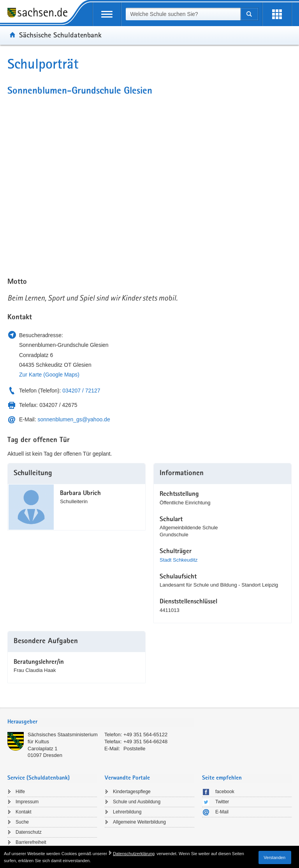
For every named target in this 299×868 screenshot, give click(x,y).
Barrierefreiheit (31, 842)
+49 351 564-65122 (145, 735)
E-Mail (222, 812)
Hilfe (20, 792)
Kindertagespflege (132, 792)
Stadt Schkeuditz (179, 560)
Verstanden (274, 857)
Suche (22, 822)
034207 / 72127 (81, 391)
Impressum (27, 802)
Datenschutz (29, 832)
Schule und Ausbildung (137, 802)
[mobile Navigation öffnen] (107, 14)
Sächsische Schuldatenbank (60, 35)
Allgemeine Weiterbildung (139, 822)
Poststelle (134, 749)
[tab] (101, 722)
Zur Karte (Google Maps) (49, 375)
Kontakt (24, 812)
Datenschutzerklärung (134, 854)
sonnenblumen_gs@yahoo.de (74, 419)
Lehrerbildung (127, 812)
